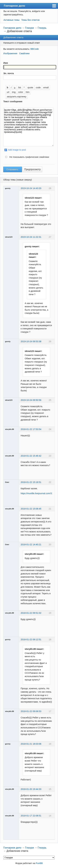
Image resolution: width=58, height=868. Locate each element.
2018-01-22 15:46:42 (31, 456)
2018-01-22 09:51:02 (31, 613)
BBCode (35, 49)
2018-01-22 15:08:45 (31, 509)
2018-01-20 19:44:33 (31, 789)
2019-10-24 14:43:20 (31, 188)
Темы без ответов (30, 20)
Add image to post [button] (17, 150)
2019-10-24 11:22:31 (31, 237)
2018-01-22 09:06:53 (31, 711)
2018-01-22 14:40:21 (31, 544)
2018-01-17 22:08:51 (31, 816)
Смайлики (24, 53)
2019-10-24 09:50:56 (31, 400)
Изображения (10, 53)
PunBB (39, 863)
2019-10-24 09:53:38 (31, 341)
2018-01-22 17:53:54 (31, 429)
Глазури (29, 28)
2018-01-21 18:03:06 (31, 744)
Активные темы (12, 20)
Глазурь (42, 28)
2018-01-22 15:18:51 (31, 482)
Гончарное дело (14, 6)
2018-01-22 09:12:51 (31, 639)
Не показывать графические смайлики (29, 157)
